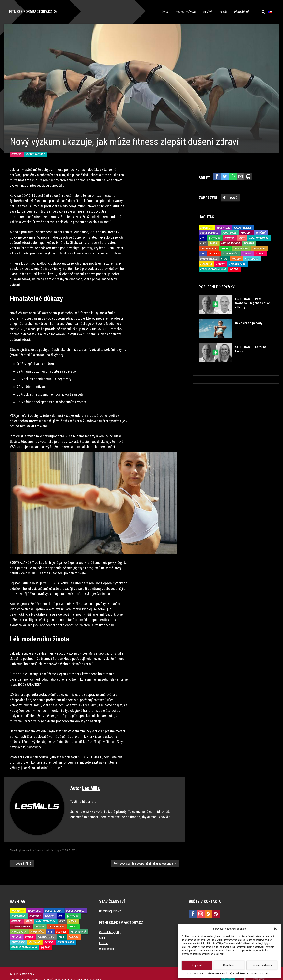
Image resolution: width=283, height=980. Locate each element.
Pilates (249, 243)
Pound (226, 248)
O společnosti (107, 943)
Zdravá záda (238, 264)
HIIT (204, 243)
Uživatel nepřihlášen (110, 905)
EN (203, 237)
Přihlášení (240, 12)
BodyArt (247, 232)
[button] (275, 929)
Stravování (231, 253)
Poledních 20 (209, 248)
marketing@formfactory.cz (206, 920)
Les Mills (91, 782)
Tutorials (252, 258)
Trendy (237, 258)
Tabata (248, 253)
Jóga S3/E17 (22, 858)
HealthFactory (36, 148)
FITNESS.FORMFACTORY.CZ (32, 11)
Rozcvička (260, 248)
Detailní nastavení (262, 965)
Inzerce (103, 937)
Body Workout (210, 232)
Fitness (17, 148)
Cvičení (261, 232)
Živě (207, 12)
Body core (224, 227)
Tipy (225, 258)
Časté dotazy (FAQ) (110, 926)
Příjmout (197, 965)
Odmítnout (229, 965)
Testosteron (209, 258)
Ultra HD (207, 264)
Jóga (214, 243)
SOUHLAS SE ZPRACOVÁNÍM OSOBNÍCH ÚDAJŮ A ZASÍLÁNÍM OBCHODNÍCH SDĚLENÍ (227, 974)
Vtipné (221, 264)
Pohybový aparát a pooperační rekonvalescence (145, 858)
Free (242, 237)
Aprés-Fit (207, 227)
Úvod (162, 12)
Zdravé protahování (214, 269)
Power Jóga (241, 248)
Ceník (221, 12)
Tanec (261, 253)
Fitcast (216, 237)
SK (203, 253)
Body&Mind (230, 232)
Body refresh (243, 227)
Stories (214, 253)
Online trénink (183, 12)
